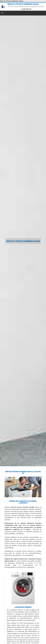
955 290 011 (27, 9)
